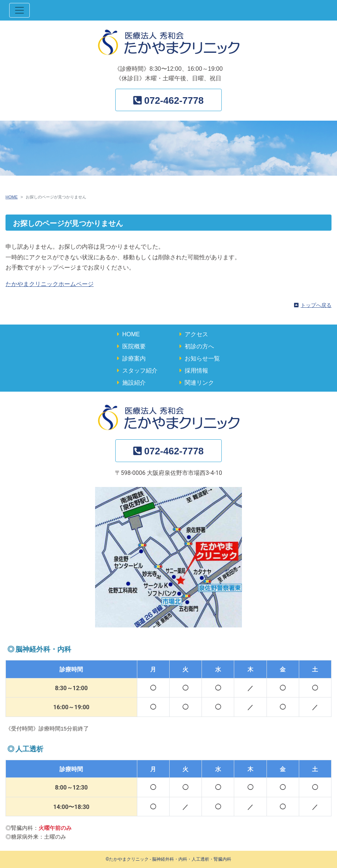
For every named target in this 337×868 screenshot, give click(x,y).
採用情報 (196, 371)
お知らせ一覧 (202, 358)
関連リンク (199, 383)
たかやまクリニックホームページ (50, 284)
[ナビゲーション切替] (19, 10)
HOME (12, 197)
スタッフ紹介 (140, 371)
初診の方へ (199, 346)
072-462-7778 (174, 100)
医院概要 (134, 346)
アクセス (196, 334)
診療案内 (134, 358)
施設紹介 (134, 383)
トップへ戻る (316, 305)
